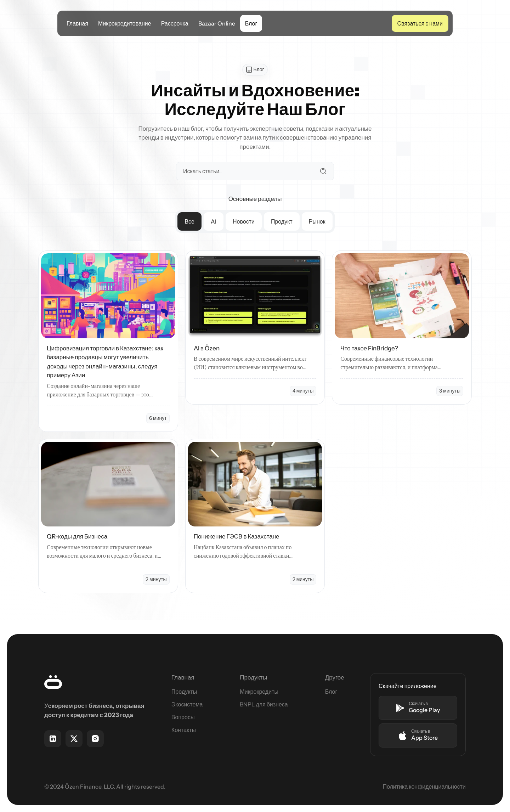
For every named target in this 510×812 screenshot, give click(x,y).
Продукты (184, 692)
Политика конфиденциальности (424, 786)
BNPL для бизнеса (264, 704)
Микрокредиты (259, 692)
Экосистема (187, 704)
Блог (331, 692)
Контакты (184, 730)
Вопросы (183, 717)
